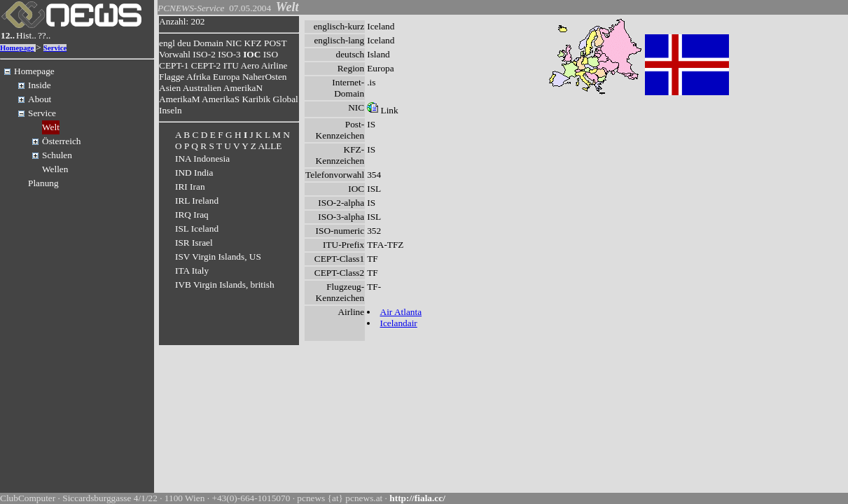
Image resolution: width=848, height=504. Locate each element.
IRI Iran (190, 187)
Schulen (57, 155)
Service (55, 48)
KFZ (253, 43)
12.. (8, 35)
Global (286, 99)
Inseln (171, 110)
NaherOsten (265, 77)
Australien (202, 88)
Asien (170, 88)
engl (167, 43)
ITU (231, 65)
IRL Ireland (197, 201)
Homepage (17, 48)
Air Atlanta (401, 312)
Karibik (256, 99)
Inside (40, 85)
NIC (234, 43)
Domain (208, 43)
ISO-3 (229, 54)
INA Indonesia (202, 159)
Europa (227, 77)
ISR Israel (194, 243)
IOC (252, 54)
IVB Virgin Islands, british (225, 285)
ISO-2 (204, 54)
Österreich (62, 141)
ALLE (270, 146)
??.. (44, 35)
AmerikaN (243, 88)
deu (184, 43)
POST (275, 43)
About (40, 99)
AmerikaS (221, 99)
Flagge (172, 77)
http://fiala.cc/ (417, 498)
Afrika (199, 77)
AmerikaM (179, 99)
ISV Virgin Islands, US (218, 257)
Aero (250, 65)
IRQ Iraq (192, 215)
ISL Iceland (197, 229)
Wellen (55, 169)
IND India (194, 173)
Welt (51, 127)
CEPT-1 (174, 65)
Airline (274, 65)
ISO (271, 54)
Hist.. (26, 35)
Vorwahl (175, 54)
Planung (43, 183)
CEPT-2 (206, 65)
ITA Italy (192, 271)
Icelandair (399, 323)
